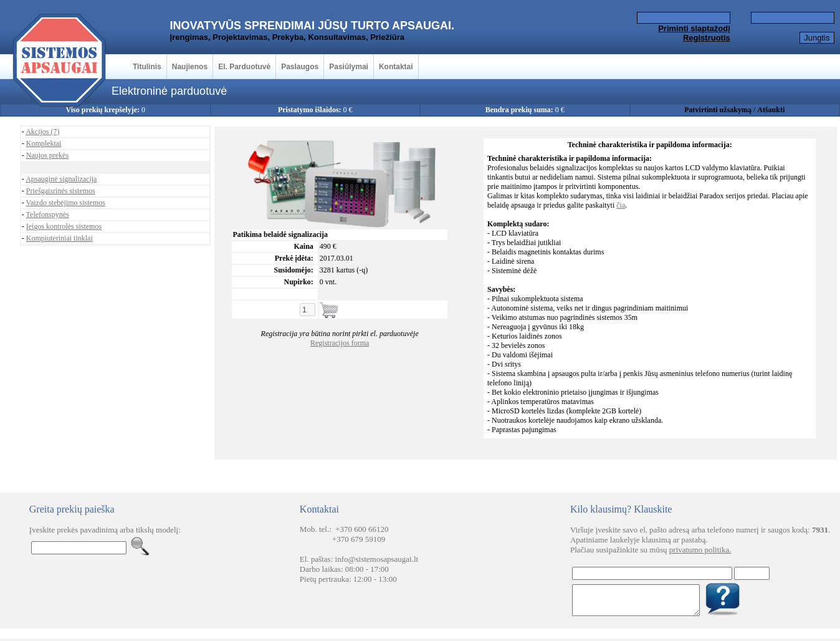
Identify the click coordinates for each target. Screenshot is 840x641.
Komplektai (44, 143)
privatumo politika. (700, 550)
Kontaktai (396, 67)
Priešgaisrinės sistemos (61, 191)
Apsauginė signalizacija (61, 179)
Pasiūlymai (349, 67)
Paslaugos (300, 67)
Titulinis (147, 67)
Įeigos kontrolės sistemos (64, 226)
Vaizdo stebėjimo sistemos (66, 203)
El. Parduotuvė (244, 67)
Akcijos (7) (42, 132)
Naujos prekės (47, 155)
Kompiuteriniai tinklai (60, 238)
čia (621, 205)
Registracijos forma (340, 343)
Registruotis (707, 38)
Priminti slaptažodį (694, 28)
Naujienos (190, 67)
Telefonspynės (48, 214)
